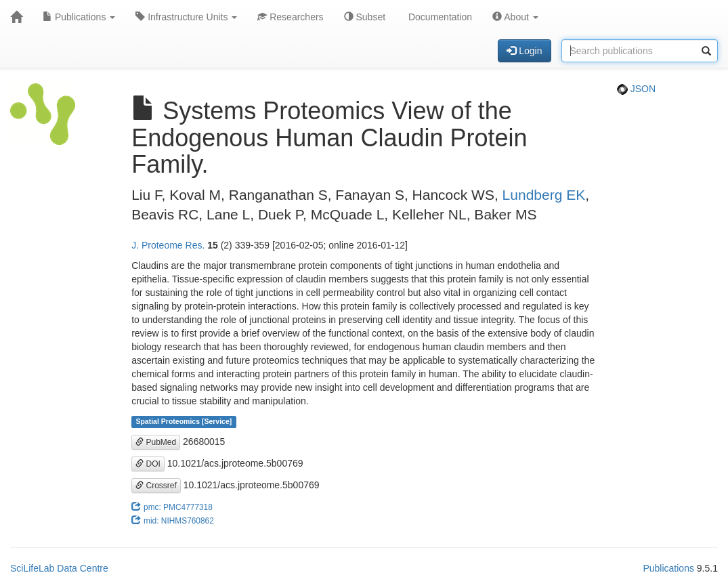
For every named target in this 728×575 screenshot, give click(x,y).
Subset (365, 17)
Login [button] (524, 51)
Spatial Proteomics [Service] (184, 422)
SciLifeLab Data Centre (59, 568)
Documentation (439, 17)
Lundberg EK (544, 195)
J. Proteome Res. (168, 245)
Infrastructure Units (186, 17)
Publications (79, 17)
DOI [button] (148, 464)
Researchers (290, 17)
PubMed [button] (156, 442)
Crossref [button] (156, 486)
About (515, 17)
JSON (636, 89)
